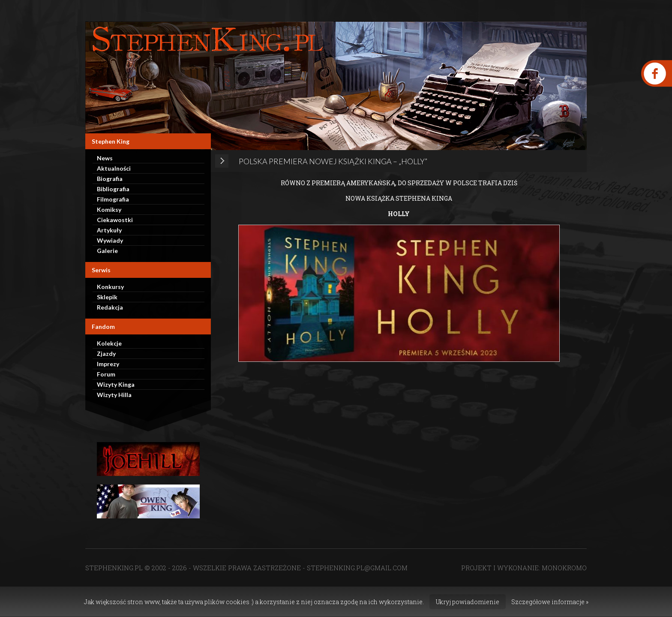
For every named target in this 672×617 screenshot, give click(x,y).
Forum (106, 374)
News (105, 158)
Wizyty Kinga (116, 384)
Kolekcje (109, 343)
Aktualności (114, 168)
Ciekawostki (115, 220)
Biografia (110, 179)
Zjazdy (106, 354)
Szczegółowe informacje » (550, 602)
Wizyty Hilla (114, 395)
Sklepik (107, 297)
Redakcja (110, 307)
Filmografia (113, 199)
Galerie (107, 251)
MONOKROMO (564, 568)
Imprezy (108, 364)
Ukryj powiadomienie (468, 602)
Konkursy (110, 287)
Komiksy (109, 209)
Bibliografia (113, 189)
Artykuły (109, 230)
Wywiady (110, 240)
